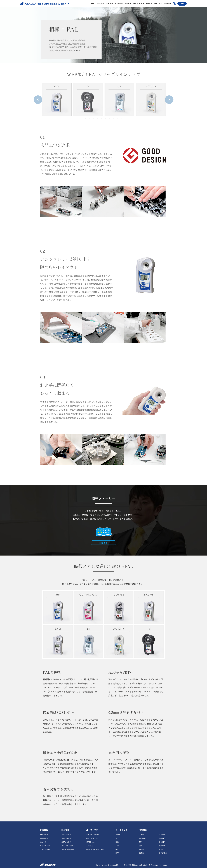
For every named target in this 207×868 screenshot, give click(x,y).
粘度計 (118, 853)
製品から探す (66, 834)
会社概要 (142, 838)
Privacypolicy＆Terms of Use (109, 865)
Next (166, 97)
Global (182, 4)
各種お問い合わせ (93, 834)
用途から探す (66, 838)
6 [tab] (105, 118)
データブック (121, 830)
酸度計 (118, 849)
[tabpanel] (57, 99)
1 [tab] (86, 118)
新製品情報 (44, 834)
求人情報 (162, 834)
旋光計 (118, 842)
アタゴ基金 (163, 853)
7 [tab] (109, 118)
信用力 (142, 853)
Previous (35, 97)
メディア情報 (45, 849)
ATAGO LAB (90, 842)
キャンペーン (45, 846)
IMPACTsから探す (68, 849)
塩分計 (118, 838)
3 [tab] (94, 118)
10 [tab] (121, 118)
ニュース (43, 842)
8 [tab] (113, 118)
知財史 (142, 849)
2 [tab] (90, 118)
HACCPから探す (67, 846)
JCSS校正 (90, 846)
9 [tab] (117, 118)
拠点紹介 (162, 838)
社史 (141, 846)
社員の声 (162, 846)
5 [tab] (102, 118)
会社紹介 (162, 842)
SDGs (161, 849)
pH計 (117, 846)
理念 (141, 842)
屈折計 (118, 834)
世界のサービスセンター (95, 849)
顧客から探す (66, 842)
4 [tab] (98, 118)
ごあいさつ (143, 834)
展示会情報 (44, 838)
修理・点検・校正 (93, 838)
